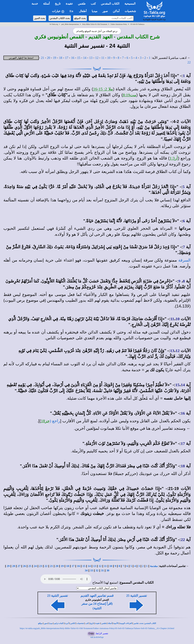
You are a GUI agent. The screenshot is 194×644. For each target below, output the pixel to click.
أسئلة (110, 623)
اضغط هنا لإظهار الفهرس (21, 58)
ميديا (51, 623)
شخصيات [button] (131, 11)
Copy (91, 633)
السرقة (184, 260)
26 (24, 566)
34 (86, 570)
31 (102, 570)
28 (14, 566)
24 (35, 566)
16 (73, 58)
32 (97, 570)
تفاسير (136, 623)
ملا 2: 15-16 (103, 89)
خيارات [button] (58, 11)
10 (109, 58)
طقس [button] (82, 4)
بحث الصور (40, 18)
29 (8, 566)
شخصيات (80, 623)
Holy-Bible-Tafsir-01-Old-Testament (95, 24)
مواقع (40, 623)
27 (19, 566)
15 (79, 58)
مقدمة (154, 566)
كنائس (73, 623)
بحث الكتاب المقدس (60, 18)
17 (67, 58)
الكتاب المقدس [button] (110, 4)
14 (85, 58)
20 (48, 58)
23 (41, 566)
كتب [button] (93, 4)
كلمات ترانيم (59, 623)
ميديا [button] (95, 11)
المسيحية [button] (130, 4)
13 (91, 58)
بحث (142, 623)
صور (46, 623)
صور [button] (105, 11)
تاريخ (92, 623)
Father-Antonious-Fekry (119, 24)
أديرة (67, 623)
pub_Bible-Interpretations (70, 24)
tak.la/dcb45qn (97, 637)
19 (55, 58)
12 (97, 58)
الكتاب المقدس (150, 623)
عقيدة (98, 623)
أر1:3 (174, 158)
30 (108, 570)
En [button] (72, 11)
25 (30, 566)
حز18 (45, 421)
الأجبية (116, 623)
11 (103, 58)
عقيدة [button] (69, 4)
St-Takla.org (54, 24)
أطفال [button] (83, 11)
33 (92, 570)
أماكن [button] (116, 11)
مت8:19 (130, 95)
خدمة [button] (35, 4)
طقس (104, 623)
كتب (87, 623)
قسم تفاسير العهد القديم (97, 596)
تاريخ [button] (58, 4)
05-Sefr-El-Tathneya (137, 24)
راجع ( (55, 421)
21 (43, 58)
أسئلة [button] (46, 4)
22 (189, 62)
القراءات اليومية (126, 623)
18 (61, 58)
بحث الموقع (80, 18)
